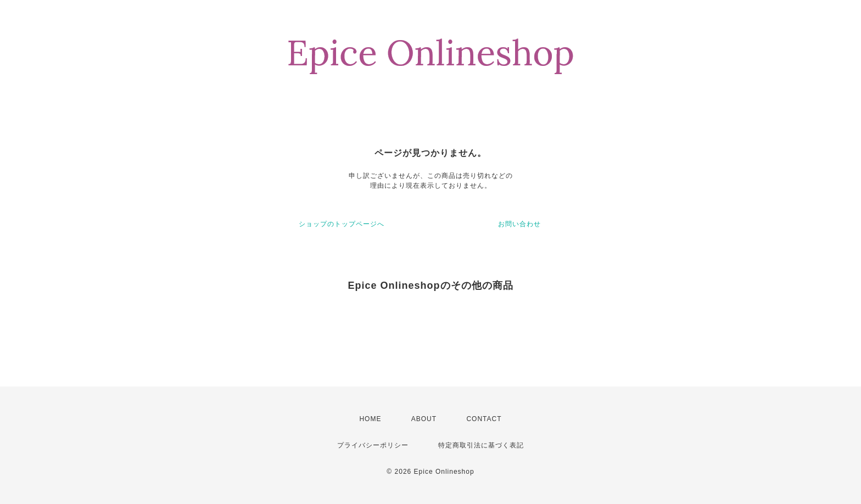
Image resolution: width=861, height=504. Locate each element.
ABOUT (424, 419)
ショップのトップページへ (342, 224)
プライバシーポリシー (373, 445)
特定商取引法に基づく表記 (481, 445)
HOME (370, 419)
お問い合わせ (519, 224)
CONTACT (484, 419)
